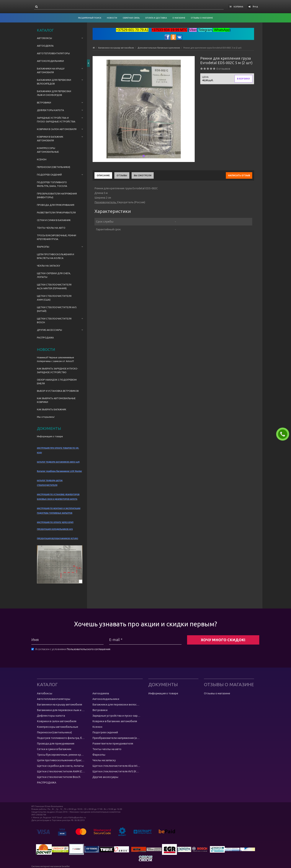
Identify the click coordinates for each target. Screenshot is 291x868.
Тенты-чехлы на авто (51, 228)
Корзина (238, 7)
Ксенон (42, 159)
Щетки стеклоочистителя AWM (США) (54, 298)
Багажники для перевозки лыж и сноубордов (54, 93)
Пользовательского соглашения (88, 649)
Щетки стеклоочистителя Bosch (54, 320)
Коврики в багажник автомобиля (50, 139)
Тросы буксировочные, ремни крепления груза (57, 237)
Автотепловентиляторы (53, 53)
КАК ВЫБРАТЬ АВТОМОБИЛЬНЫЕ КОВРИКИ (56, 400)
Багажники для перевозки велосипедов (54, 82)
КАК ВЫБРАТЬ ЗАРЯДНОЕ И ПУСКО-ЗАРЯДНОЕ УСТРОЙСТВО (58, 370)
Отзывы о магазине (217, 693)
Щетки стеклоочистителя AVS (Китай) (57, 309)
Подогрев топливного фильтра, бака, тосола (52, 184)
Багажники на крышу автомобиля (51, 70)
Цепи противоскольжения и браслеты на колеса (55, 256)
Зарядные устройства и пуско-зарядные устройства (56, 120)
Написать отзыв (239, 175)
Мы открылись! (46, 417)
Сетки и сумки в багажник (54, 220)
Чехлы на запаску (49, 266)
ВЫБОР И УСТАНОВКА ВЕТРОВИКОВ (58, 391)
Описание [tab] (103, 175)
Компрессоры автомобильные (48, 150)
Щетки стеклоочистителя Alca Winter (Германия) (54, 286)
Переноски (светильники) (54, 167)
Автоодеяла (45, 46)
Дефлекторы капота (50, 110)
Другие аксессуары (49, 330)
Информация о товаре (50, 436)
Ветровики (44, 103)
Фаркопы (43, 247)
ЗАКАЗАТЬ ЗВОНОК (284, 434)
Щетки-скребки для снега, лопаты (54, 275)
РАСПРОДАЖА (45, 338)
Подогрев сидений (49, 175)
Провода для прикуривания (56, 205)
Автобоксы (44, 38)
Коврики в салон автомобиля (57, 129)
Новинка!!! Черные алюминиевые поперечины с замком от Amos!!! (55, 359)
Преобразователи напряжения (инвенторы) (57, 195)
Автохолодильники (50, 61)
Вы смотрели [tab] (143, 175)
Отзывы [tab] (122, 175)
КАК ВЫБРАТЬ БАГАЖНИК (52, 409)
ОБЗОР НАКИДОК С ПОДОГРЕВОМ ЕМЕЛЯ (57, 382)
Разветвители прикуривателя (56, 212)
